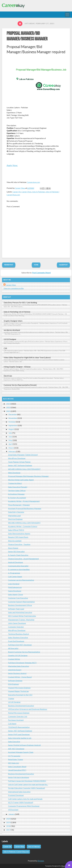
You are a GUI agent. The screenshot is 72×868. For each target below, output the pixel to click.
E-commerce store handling (19, 569)
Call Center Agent (15, 577)
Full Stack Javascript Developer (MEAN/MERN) (27, 781)
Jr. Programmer (14, 573)
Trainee (11, 698)
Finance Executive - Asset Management (23, 559)
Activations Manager (16, 494)
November (13, 418)
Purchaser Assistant (16, 720)
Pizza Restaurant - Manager (19, 505)
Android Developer (16, 562)
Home (36, 265)
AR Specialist (13, 648)
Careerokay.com (33, 182)
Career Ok (17, 192)
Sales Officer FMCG (16, 530)
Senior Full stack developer (19, 777)
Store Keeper (13, 548)
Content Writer (14, 659)
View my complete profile (14, 288)
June (10, 437)
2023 (8, 404)
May (10, 440)
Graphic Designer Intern (13, 321)
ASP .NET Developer (16, 749)
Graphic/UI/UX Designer (18, 655)
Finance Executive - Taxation (19, 544)
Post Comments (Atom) (41, 273)
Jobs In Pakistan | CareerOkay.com (16, 852)
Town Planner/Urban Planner (19, 462)
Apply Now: (12, 165)
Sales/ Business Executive (18, 637)
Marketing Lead (14, 516)
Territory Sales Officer (17, 491)
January (12, 814)
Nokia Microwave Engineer (19, 713)
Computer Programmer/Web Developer (24, 806)
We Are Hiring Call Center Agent (21, 480)
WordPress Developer (17, 458)
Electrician (8, 376)
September (13, 425)
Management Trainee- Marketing (21, 620)
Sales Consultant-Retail (17, 767)
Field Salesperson (15, 587)
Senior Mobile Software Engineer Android (24, 745)
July (10, 433)
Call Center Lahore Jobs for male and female (25, 799)
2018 (8, 826)
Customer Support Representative (21, 602)
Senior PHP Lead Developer (19, 734)
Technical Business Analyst (19, 634)
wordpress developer (12, 330)
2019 (8, 822)
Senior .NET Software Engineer (20, 465)
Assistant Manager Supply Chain (21, 752)
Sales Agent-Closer (16, 594)
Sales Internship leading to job (20, 738)
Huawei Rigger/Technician (18, 691)
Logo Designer (14, 584)
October (12, 422)
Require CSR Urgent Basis (18, 537)
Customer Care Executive (18, 598)
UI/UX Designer (10, 339)
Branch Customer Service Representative (24, 652)
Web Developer (14, 473)
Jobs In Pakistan (38, 192)
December (13, 414)
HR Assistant (13, 810)
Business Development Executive (21, 706)
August (11, 429)
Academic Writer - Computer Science (23, 526)
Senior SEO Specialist (16, 551)
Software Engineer (15, 681)
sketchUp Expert (15, 670)
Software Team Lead (16, 609)
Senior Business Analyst (17, 673)
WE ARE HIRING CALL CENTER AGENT (24, 469)
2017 (8, 830)
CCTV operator (14, 756)
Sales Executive (14, 741)
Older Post (63, 265)
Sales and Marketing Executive (20, 612)
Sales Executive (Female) (18, 487)
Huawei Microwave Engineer (19, 688)
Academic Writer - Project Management (24, 501)
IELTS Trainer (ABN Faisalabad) (21, 802)
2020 (8, 819)
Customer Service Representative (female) (20, 385)
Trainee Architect (15, 483)
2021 (8, 411)
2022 (8, 407)
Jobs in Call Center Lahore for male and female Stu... (28, 784)
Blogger (41, 861)
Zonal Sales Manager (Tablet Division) (23, 455)
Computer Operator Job (18, 716)
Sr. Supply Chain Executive (18, 555)
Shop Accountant (15, 541)
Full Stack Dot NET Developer (20, 645)
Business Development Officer (20, 605)
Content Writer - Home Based (20, 677)
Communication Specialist (18, 566)
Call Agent (12, 724)
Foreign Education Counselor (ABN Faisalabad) (27, 788)
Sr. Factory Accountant (17, 498)
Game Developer (15, 591)
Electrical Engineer (15, 519)
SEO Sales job (13, 763)
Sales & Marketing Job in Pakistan (17, 312)
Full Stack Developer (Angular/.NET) (22, 663)
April (10, 444)
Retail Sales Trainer (16, 759)
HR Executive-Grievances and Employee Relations (28, 709)
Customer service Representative (21, 580)
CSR (5, 348)
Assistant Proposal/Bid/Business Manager (25, 508)
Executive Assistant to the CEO (20, 695)
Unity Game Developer (17, 623)
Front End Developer (16, 641)
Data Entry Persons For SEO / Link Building (20, 303)
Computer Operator (16, 627)
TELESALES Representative (19, 727)
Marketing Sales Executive (18, 666)
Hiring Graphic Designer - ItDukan (17, 367)
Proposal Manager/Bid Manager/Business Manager (27, 36)
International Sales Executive (19, 792)
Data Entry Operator (16, 512)
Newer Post (9, 265)
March (11, 448)
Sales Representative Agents (19, 534)
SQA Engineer (14, 684)
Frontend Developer (16, 795)
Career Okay (26, 192)
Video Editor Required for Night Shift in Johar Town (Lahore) (27, 357)
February (12, 451)
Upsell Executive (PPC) (17, 770)
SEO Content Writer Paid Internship (22, 616)
